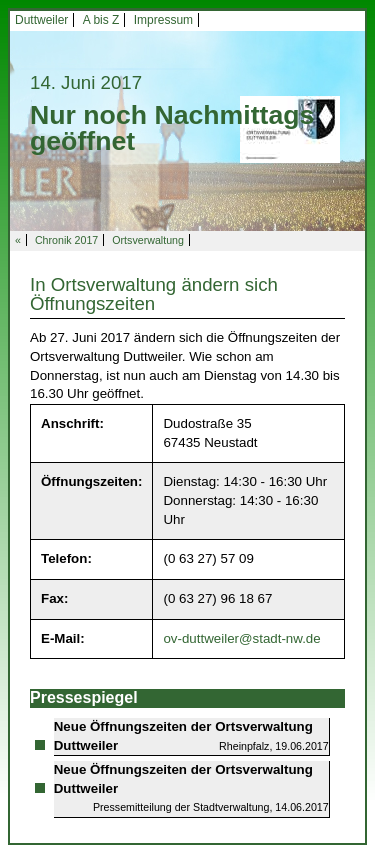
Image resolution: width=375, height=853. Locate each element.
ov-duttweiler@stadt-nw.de (241, 638)
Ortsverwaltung (148, 240)
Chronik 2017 (66, 240)
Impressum (163, 20)
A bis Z (101, 20)
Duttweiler (41, 20)
